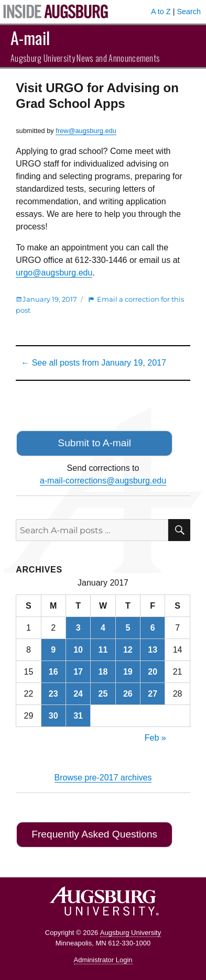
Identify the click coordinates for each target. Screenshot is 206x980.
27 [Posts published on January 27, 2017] (153, 694)
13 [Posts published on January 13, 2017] (153, 650)
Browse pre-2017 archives (103, 778)
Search (189, 12)
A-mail (30, 37)
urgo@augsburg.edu (54, 273)
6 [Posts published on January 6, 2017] (153, 628)
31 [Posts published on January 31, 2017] (78, 716)
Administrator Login (103, 960)
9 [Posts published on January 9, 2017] (53, 650)
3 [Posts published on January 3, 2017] (78, 628)
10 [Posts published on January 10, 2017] (78, 650)
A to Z (161, 12)
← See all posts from (94, 363)
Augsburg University (131, 933)
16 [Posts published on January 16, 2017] (53, 672)
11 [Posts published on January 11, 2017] (103, 650)
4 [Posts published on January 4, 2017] (103, 628)
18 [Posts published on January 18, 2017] (103, 672)
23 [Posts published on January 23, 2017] (53, 694)
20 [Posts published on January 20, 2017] (153, 672)
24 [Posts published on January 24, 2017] (78, 694)
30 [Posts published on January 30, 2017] (53, 716)
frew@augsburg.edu (86, 131)
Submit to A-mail (94, 443)
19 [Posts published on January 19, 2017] (128, 672)
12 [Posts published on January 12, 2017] (128, 650)
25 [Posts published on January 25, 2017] (103, 694)
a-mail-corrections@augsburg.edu (103, 481)
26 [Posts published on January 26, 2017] (128, 694)
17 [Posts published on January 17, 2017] (78, 672)
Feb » (155, 738)
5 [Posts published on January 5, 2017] (128, 628)
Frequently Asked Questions (94, 834)
